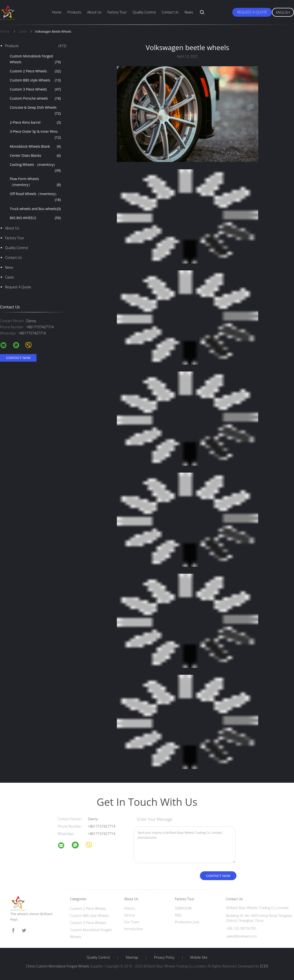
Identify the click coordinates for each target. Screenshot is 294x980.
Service (129, 915)
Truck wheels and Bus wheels (35, 209)
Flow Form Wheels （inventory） (35, 182)
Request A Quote (252, 12)
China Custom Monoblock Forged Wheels (58, 966)
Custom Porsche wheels (35, 98)
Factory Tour (117, 12)
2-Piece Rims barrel (35, 122)
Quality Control (144, 12)
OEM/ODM (183, 908)
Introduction (134, 929)
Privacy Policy (164, 957)
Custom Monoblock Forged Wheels (35, 59)
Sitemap (132, 957)
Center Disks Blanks (35, 156)
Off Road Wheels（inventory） (35, 197)
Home (57, 12)
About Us (94, 12)
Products (74, 12)
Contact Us (170, 12)
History (129, 908)
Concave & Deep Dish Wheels (35, 111)
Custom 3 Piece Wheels (35, 89)
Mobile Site (199, 957)
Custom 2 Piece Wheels (35, 71)
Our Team (132, 922)
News (189, 12)
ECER (264, 966)
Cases (9, 277)
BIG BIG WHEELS (35, 218)
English (283, 12)
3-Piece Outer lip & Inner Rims (35, 135)
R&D (178, 915)
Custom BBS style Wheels (35, 80)
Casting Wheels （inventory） (35, 168)
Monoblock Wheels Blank (35, 146)
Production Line (187, 922)
